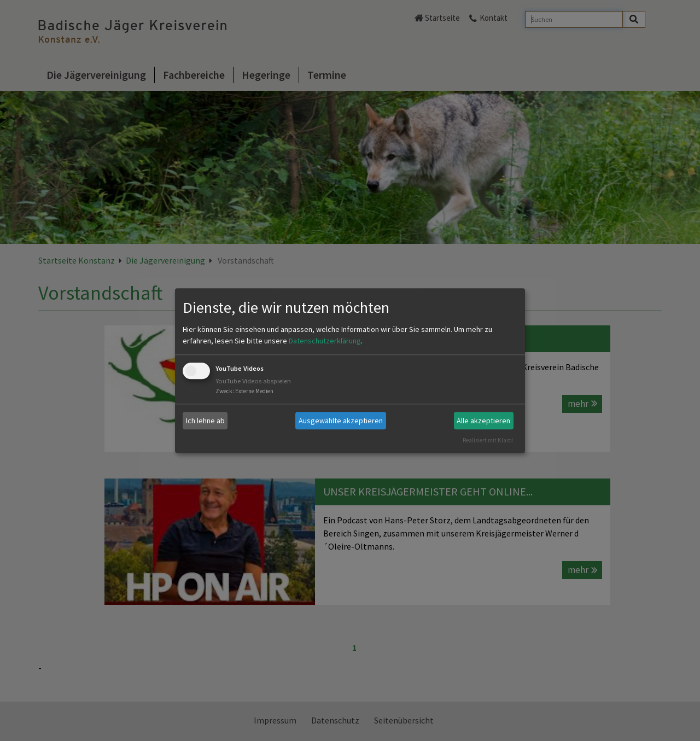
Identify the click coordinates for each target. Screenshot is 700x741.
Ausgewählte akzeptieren (341, 421)
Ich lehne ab (205, 421)
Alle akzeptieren (483, 421)
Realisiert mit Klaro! (488, 440)
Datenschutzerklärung (325, 341)
